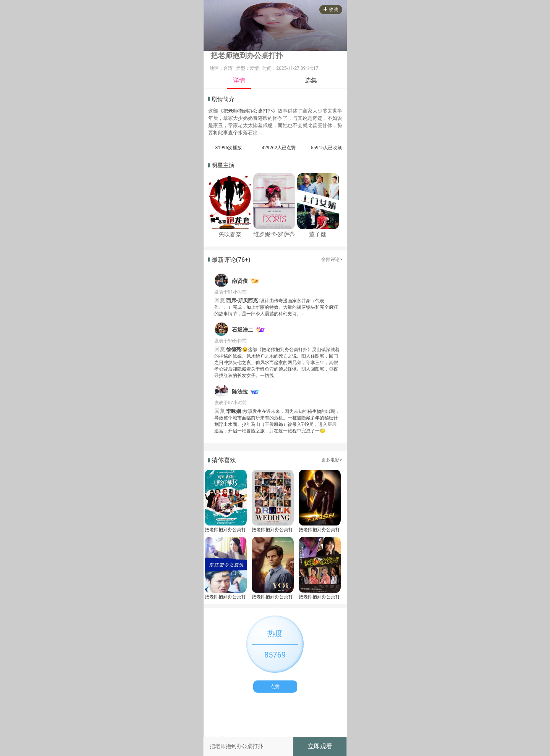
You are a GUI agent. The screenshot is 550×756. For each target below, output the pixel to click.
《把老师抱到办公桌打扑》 (248, 111)
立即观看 (320, 746)
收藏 (331, 10)
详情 (239, 80)
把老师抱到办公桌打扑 (225, 530)
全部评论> (332, 260)
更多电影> (332, 460)
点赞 (275, 687)
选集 (311, 80)
